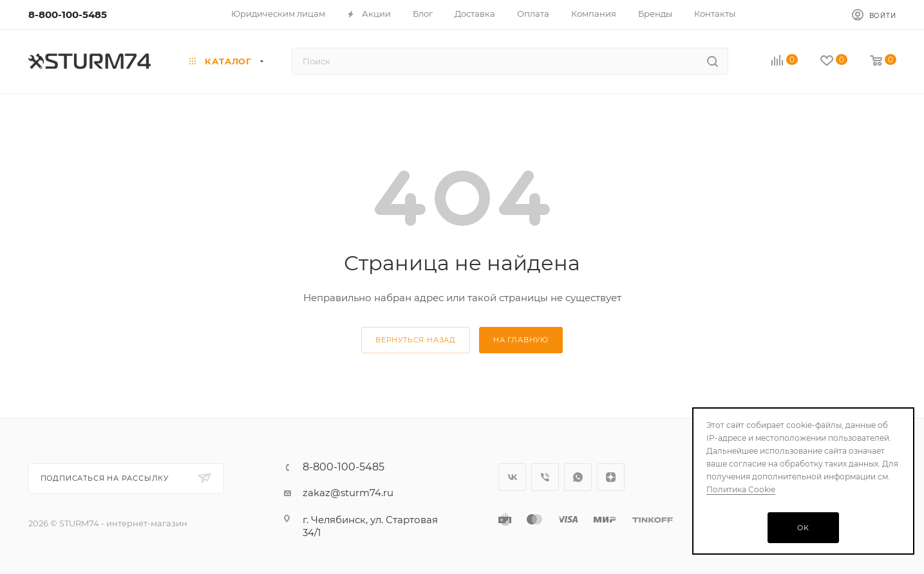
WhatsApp (578, 477)
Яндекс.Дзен (611, 477)
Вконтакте (512, 477)
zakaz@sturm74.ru (348, 493)
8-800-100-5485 (68, 14)
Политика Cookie (741, 489)
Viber (545, 477)
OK (803, 528)
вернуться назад (416, 340)
